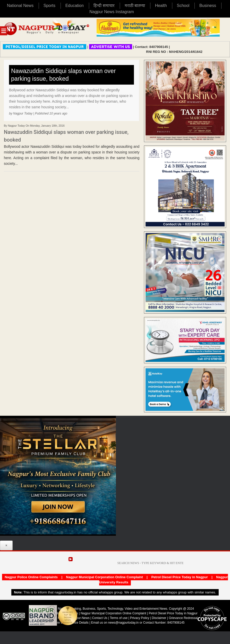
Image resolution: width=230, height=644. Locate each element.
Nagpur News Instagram (112, 12)
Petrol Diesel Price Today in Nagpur (179, 577)
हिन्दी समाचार (104, 6)
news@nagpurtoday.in (123, 623)
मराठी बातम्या (135, 6)
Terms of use (119, 618)
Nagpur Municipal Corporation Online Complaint (105, 577)
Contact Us (100, 618)
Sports (49, 6)
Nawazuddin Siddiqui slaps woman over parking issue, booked (63, 75)
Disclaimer (159, 618)
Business (208, 6)
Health (161, 6)
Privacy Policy (140, 618)
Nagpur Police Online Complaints (31, 577)
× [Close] (6, 545)
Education (75, 6)
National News (20, 6)
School (183, 6)
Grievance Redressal (183, 618)
